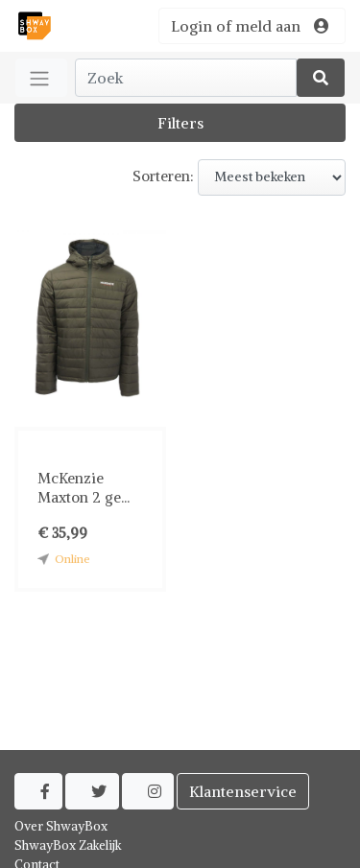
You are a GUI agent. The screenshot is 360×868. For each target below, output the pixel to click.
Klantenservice (243, 791)
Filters (180, 123)
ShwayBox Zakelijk (68, 845)
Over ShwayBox (61, 826)
